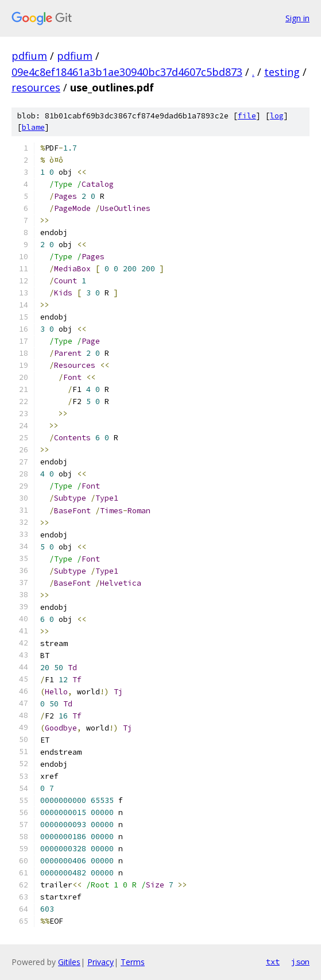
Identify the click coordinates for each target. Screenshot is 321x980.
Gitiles (69, 962)
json (300, 962)
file (247, 116)
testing (282, 72)
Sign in (297, 18)
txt (273, 962)
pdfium (29, 56)
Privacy (100, 962)
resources (36, 87)
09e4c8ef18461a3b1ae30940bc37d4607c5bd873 (127, 72)
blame (33, 127)
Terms (133, 962)
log (277, 116)
